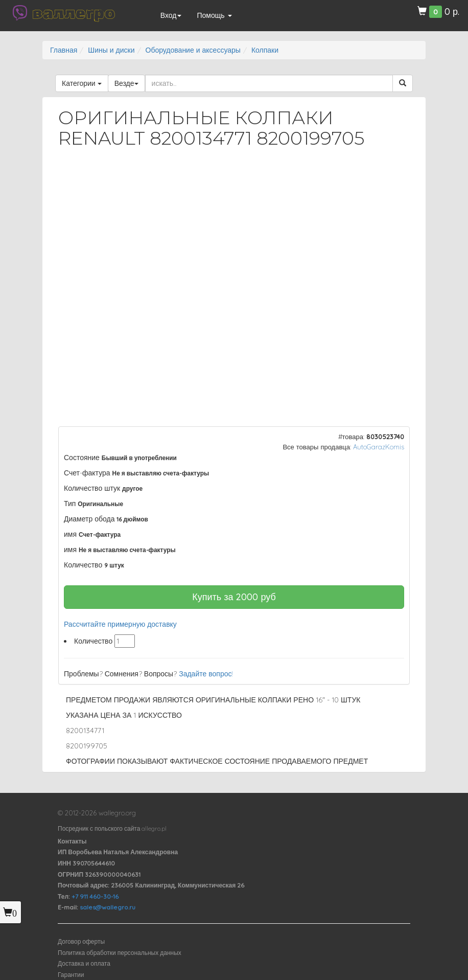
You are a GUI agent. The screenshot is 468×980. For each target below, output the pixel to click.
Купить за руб (234, 597)
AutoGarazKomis (379, 447)
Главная (64, 50)
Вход (171, 15)
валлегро (74, 13)
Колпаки (265, 50)
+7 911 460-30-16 (95, 896)
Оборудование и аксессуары (193, 50)
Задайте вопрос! (206, 674)
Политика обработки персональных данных (120, 953)
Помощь (214, 15)
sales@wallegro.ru (108, 907)
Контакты (72, 841)
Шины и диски (111, 50)
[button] (393, 183)
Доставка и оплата (84, 963)
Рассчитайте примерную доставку (120, 624)
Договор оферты (81, 941)
